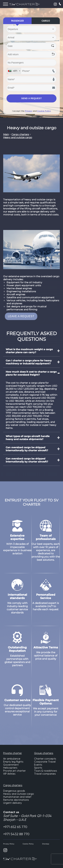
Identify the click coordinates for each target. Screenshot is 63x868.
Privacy (29, 111)
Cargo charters (13, 785)
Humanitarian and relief (17, 797)
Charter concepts (45, 759)
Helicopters (10, 768)
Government (11, 765)
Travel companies (45, 774)
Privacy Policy (9, 844)
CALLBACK (60, 4)
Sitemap (46, 844)
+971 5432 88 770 (16, 834)
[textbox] (30, 29)
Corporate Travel (45, 762)
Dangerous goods (14, 791)
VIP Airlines (9, 774)
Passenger (17, 21)
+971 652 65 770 (15, 827)
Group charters (44, 753)
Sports (38, 768)
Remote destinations (16, 800)
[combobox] (32, 29)
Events (38, 765)
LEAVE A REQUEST (21, 316)
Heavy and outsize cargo (19, 794)
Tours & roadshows (46, 771)
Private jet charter (14, 771)
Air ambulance (12, 759)
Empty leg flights (13, 762)
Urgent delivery (13, 803)
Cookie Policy (44, 111)
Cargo (46, 21)
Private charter (13, 753)
